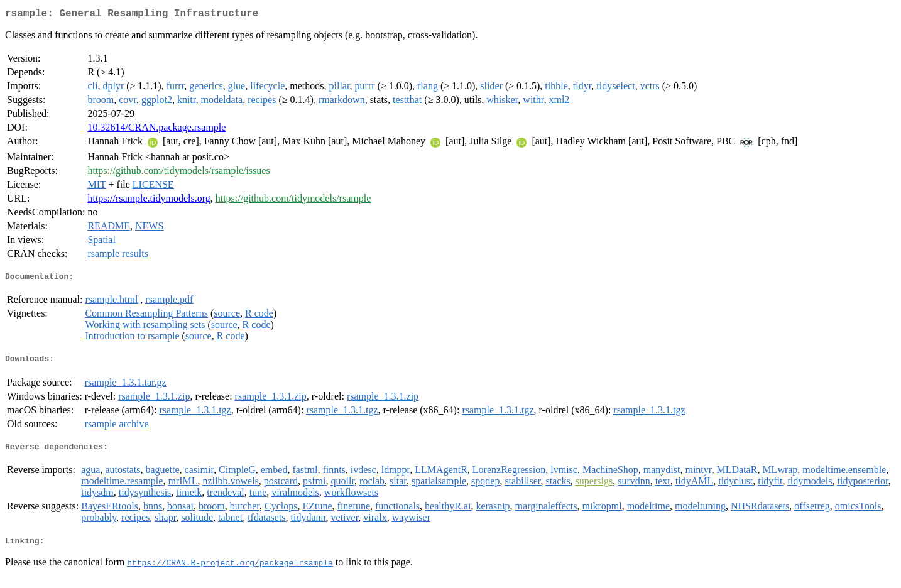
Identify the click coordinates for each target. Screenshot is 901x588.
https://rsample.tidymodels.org (149, 201)
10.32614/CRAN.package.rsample (156, 130)
